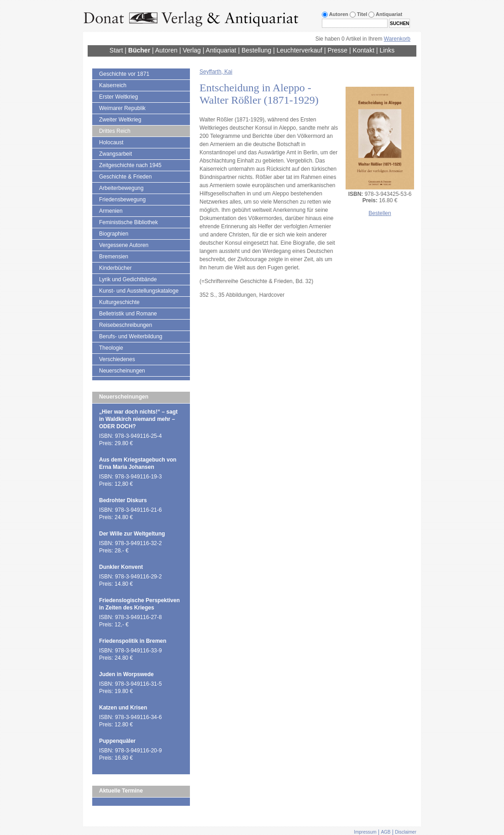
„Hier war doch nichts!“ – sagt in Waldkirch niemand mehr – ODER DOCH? (138, 419)
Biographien (114, 234)
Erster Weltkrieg (118, 97)
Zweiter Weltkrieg (120, 120)
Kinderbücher (115, 268)
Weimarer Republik (122, 108)
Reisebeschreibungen (126, 325)
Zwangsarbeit (115, 154)
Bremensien (114, 257)
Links (387, 50)
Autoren (166, 50)
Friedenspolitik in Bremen (133, 641)
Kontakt (364, 50)
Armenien (111, 211)
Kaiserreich (113, 85)
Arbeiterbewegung (121, 188)
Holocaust (111, 142)
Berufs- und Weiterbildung (131, 336)
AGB (386, 832)
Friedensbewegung (122, 200)
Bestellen (380, 213)
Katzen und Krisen (123, 708)
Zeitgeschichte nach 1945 (130, 165)
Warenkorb (397, 39)
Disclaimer (406, 832)
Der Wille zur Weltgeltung (132, 534)
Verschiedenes (117, 359)
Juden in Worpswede (126, 674)
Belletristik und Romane (128, 314)
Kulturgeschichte (119, 302)
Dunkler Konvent (121, 567)
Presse (338, 50)
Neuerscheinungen (122, 371)
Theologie (111, 348)
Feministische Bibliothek (129, 222)
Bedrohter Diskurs (123, 500)
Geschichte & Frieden (125, 177)
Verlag (192, 50)
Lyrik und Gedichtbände (128, 279)
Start (116, 50)
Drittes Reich (115, 131)
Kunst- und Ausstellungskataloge (139, 291)
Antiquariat (221, 50)
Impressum (365, 832)
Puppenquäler (117, 741)
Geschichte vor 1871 (124, 74)
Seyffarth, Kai (216, 72)
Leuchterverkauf (299, 50)
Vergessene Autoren (124, 245)
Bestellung (256, 50)
